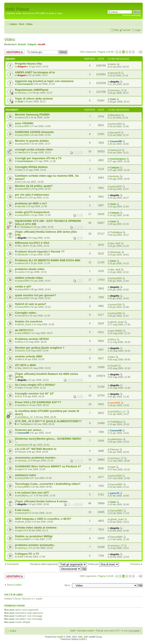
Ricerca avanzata (132, 15)
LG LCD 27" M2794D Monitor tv (36, 449)
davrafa (21, 206)
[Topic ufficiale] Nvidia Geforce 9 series (41, 501)
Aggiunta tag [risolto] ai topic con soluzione (44, 81)
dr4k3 (20, 557)
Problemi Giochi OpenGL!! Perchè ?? (40, 252)
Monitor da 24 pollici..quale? (34, 186)
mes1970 (115, 403)
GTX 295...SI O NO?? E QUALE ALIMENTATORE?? (48, 421)
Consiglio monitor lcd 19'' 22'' (35, 393)
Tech (22, 24)
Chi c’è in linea (13, 595)
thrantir (22, 44)
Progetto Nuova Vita (28, 64)
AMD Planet (17, 9)
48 (141, 52)
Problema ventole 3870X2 (32, 339)
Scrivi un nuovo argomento (14, 52)
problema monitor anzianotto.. (35, 545)
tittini (20, 359)
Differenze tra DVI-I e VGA (32, 243)
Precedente (13, 564)
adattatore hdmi (25, 475)
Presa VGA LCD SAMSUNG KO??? (38, 402)
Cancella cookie (85, 631)
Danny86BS (24, 487)
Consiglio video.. (26, 313)
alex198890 (24, 333)
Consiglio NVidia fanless (31, 167)
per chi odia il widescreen (32, 195)
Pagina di (105, 52)
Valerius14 (23, 152)
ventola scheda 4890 (29, 356)
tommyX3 (22, 316)
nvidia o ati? (23, 287)
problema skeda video (30, 269)
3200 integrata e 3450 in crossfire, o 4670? (43, 519)
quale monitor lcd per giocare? (35, 295)
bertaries (115, 176)
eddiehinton (116, 439)
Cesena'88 (116, 141)
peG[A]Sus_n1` (25, 417)
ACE (20, 396)
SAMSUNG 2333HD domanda (34, 132)
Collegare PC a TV (27, 554)
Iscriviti (127, 30)
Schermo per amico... (29, 430)
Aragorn (22, 66)
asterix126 (23, 117)
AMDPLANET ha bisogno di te (35, 72)
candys (21, 272)
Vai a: (67, 585)
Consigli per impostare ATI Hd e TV (38, 158)
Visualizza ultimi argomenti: (58, 564)
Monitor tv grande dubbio (32, 141)
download (22, 445)
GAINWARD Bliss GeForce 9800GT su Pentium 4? (48, 466)
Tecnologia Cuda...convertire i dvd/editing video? (48, 484)
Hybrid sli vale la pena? (31, 304)
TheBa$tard (25, 227)
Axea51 (21, 351)
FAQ (116, 30)
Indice (13, 24)
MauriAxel (115, 115)
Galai (20, 101)
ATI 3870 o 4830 (25, 365)
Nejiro (21, 170)
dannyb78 (115, 73)
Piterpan (22, 452)
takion (113, 64)
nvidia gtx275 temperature (32, 212)
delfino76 (22, 198)
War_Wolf (23, 246)
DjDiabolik (23, 254)
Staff (72, 631)
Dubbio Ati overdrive (29, 321)
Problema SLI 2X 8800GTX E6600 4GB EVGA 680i (48, 260)
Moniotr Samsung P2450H (32, 115)
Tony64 (114, 366)
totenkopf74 (24, 513)
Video (29, 24)
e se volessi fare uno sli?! (32, 493)
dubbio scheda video (29, 278)
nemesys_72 (24, 93)
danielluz (22, 405)
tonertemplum (25, 84)
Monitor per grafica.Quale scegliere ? (40, 348)
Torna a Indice (14, 585)
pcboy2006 (23, 126)
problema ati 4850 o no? (31, 203)
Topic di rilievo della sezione (34, 99)
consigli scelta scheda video (34, 149)
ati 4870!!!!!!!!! (24, 330)
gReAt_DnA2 (24, 324)
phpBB (60, 637)
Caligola (32, 44)
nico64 (41, 44)
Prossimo (135, 564)
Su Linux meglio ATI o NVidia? (35, 385)
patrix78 (115, 493)
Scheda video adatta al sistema (36, 528)
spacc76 (22, 530)
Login (138, 30)
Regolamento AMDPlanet (32, 90)
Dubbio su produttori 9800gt (34, 536)
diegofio (115, 82)
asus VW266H (24, 123)
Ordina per (103, 564)
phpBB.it (83, 639)
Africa (20, 342)
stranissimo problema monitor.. (36, 458)
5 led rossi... (23, 510)
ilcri (19, 182)
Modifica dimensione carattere (138, 23)
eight (20, 469)
